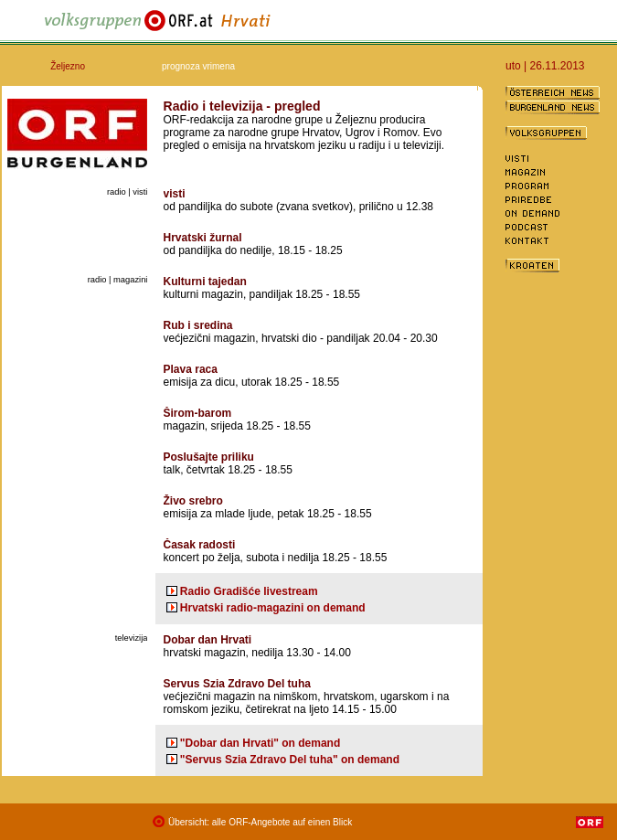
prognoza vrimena (198, 66)
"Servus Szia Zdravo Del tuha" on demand (290, 760)
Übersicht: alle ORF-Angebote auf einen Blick (260, 822)
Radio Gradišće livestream (249, 591)
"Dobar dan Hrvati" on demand (260, 743)
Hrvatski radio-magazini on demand (273, 608)
